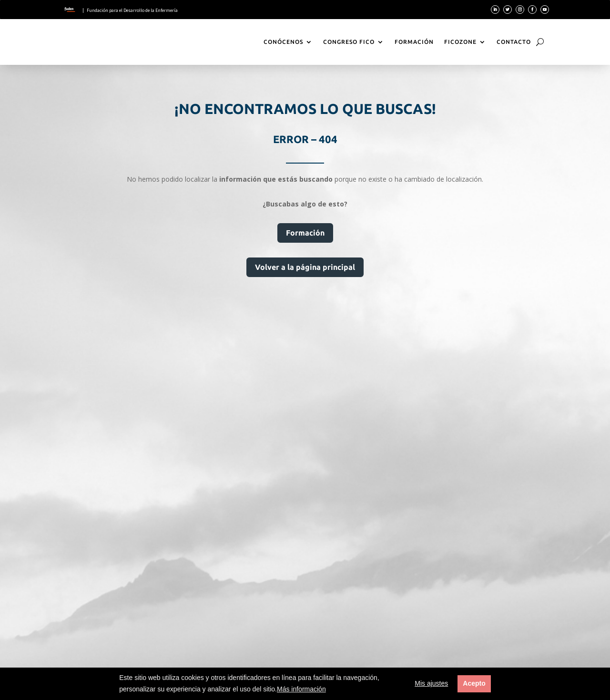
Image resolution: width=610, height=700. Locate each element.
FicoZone (460, 42)
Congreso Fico (349, 42)
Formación (414, 42)
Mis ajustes (431, 683)
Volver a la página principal (305, 267)
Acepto (474, 683)
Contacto (514, 42)
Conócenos (283, 42)
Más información (301, 689)
